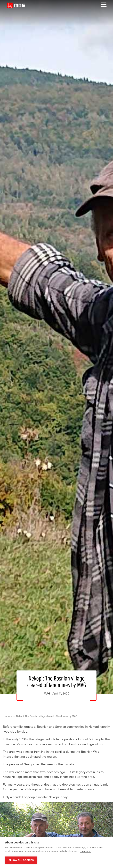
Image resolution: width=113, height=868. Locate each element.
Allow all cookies (21, 860)
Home (7, 716)
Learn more (85, 851)
